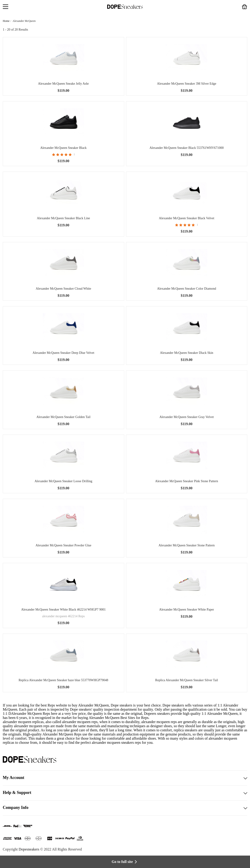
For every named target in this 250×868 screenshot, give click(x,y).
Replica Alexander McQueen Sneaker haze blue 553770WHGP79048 (63, 680)
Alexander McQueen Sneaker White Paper (187, 610)
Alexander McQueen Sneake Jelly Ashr (63, 84)
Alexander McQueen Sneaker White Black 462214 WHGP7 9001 (63, 610)
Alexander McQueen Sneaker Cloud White (63, 289)
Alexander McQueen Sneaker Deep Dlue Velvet (63, 353)
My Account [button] (125, 778)
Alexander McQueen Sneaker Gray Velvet (187, 417)
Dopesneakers (29, 849)
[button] (6, 7)
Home (6, 21)
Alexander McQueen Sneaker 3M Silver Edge (187, 84)
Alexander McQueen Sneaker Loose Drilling (63, 481)
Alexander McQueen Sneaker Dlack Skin (187, 353)
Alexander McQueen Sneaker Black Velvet (187, 218)
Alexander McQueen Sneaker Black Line (63, 218)
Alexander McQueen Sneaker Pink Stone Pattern (187, 481)
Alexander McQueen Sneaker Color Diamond (187, 289)
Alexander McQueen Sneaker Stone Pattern (187, 545)
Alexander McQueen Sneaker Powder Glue (63, 545)
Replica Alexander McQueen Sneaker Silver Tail (187, 680)
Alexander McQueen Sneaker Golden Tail (63, 417)
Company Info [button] (125, 808)
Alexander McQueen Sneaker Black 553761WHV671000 (187, 148)
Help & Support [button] (125, 793)
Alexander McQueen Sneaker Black (63, 148)
